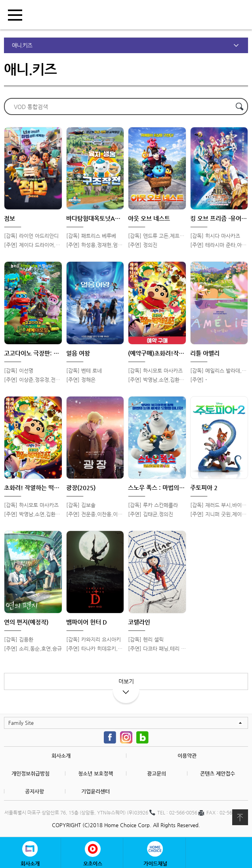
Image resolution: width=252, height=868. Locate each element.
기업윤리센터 (95, 791)
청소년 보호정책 (95, 773)
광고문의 (157, 773)
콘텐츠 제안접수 (218, 773)
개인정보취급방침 (31, 773)
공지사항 (34, 791)
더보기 (126, 684)
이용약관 (187, 756)
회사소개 (61, 756)
